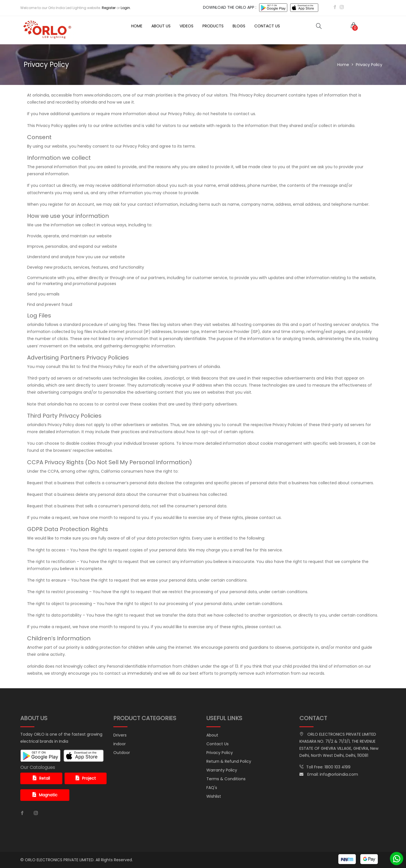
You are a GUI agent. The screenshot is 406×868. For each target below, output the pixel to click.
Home (137, 26)
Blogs (239, 26)
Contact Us (267, 26)
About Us (161, 26)
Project (86, 778)
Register (109, 8)
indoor (120, 744)
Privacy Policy (220, 753)
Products (213, 26)
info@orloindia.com (339, 774)
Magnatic (45, 795)
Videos (187, 26)
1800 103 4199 (337, 767)
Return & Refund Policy (229, 761)
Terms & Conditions (226, 779)
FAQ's (212, 788)
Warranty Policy (222, 770)
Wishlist (214, 796)
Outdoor (122, 753)
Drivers (120, 735)
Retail (41, 778)
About (212, 735)
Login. (126, 8)
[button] (352, 26)
